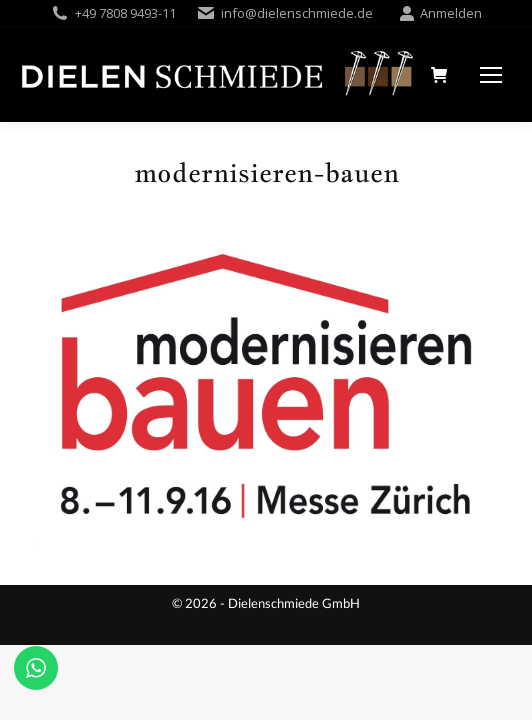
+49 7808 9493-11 (125, 13)
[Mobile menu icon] (491, 75)
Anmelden (440, 13)
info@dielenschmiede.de (297, 13)
